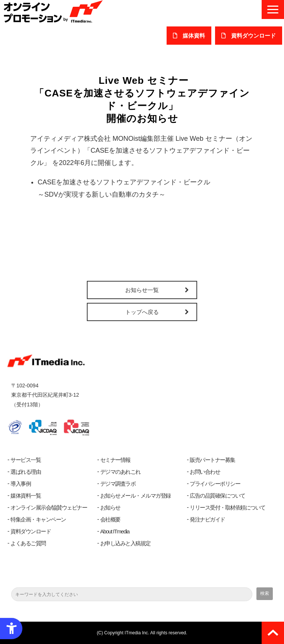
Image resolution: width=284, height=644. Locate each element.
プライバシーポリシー (215, 484)
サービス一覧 (26, 460)
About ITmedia (115, 531)
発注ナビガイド (207, 519)
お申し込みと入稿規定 (125, 543)
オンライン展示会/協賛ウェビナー (49, 507)
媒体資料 (194, 36)
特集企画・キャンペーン (38, 519)
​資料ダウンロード (253, 36)
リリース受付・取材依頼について (228, 507)
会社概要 (110, 519)
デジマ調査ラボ (118, 484)
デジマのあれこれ (120, 472)
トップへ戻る (142, 312)
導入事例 (20, 484)
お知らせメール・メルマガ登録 (135, 496)
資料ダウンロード (31, 531)
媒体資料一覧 (26, 496)
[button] (273, 9)
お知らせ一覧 (142, 290)
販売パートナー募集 (212, 460)
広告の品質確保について (217, 496)
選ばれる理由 (26, 472)
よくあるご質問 (28, 543)
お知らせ (110, 507)
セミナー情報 (115, 460)
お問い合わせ (205, 472)
